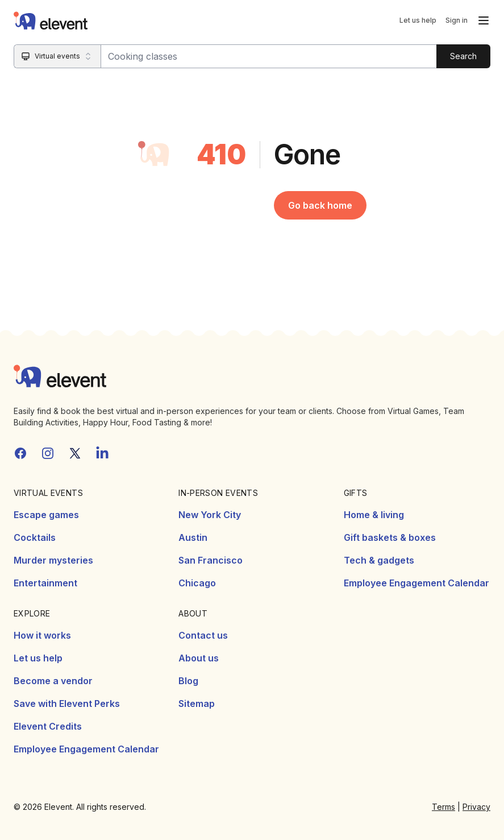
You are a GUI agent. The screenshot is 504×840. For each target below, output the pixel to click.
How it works (42, 635)
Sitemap (197, 704)
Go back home (320, 205)
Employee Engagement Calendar (416, 583)
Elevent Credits (48, 726)
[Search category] (58, 56)
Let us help (418, 20)
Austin (193, 537)
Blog (188, 681)
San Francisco (211, 560)
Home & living (374, 515)
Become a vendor (53, 681)
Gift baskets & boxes (390, 537)
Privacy (476, 807)
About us (199, 658)
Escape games (46, 515)
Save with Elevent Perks (67, 704)
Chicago (197, 583)
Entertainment (45, 583)
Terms (443, 807)
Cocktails (35, 537)
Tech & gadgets (379, 560)
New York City (210, 515)
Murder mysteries (53, 560)
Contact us (203, 635)
